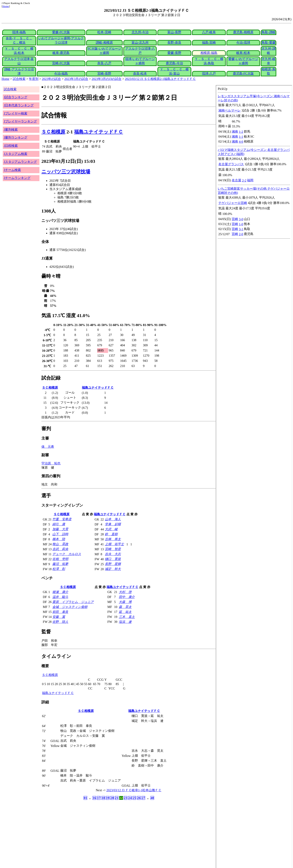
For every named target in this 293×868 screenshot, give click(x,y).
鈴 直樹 (111, 534)
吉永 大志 (113, 554)
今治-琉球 (243, 42)
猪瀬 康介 (60, 592)
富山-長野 (174, 32)
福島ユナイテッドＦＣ (99, 132)
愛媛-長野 (174, 53)
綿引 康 (59, 524)
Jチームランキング (17, 178)
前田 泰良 (60, 612)
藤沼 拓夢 (60, 564)
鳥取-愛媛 (268, 42)
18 (103, 798)
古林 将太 (113, 539)
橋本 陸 (59, 539)
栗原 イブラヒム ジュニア (73, 602)
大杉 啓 (125, 592)
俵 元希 (48, 447)
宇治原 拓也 (51, 463)
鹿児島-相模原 (243, 32)
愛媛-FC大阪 (61, 32)
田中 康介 (127, 597)
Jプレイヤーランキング (20, 121)
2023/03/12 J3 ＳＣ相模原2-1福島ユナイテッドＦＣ (160, 79)
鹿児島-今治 (174, 63)
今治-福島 (61, 73)
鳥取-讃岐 (268, 32)
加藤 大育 (60, 529)
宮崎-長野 (104, 73)
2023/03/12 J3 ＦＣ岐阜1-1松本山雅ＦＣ (134, 790)
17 (99, 798)
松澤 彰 (59, 569)
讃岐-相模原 (104, 42)
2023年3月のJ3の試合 (106, 79)
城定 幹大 (113, 569)
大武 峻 (111, 529)
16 (94, 798)
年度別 (34, 79)
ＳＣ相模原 (53, 132)
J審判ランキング (16, 137)
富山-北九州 (140, 42)
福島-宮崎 (209, 42)
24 (130, 798)
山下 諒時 (60, 534)
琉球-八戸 (209, 73)
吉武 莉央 (60, 549)
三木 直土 (127, 617)
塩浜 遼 (125, 622)
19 (108, 798)
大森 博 (125, 602)
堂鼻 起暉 (113, 524)
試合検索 (19, 79)
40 (152, 798)
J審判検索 (11, 130)
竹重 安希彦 (62, 519)
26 (139, 798)
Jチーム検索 (12, 170)
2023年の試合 (51, 79)
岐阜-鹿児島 (61, 53)
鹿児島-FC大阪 (243, 73)
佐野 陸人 (60, 622)
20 (112, 798)
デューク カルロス (67, 554)
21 (117, 798)
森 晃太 (125, 607)
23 (126, 798)
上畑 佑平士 (114, 544)
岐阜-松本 (243, 53)
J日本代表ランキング (19, 105)
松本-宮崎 (104, 32)
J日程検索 (11, 146)
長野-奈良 (174, 42)
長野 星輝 (113, 564)
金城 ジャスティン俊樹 (70, 607)
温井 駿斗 (60, 597)
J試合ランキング (16, 97)
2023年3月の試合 (76, 79)
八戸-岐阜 (209, 32)
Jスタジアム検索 (16, 154)
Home (6, 6)
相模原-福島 (209, 53)
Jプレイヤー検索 (16, 113)
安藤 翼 (59, 617)
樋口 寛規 (113, 559)
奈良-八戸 (104, 63)
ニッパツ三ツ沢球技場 (66, 172)
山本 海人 (113, 519)
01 (85, 798)
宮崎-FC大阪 (61, 63)
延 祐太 (125, 612)
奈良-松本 (140, 73)
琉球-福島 (19, 32)
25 (134, 798)
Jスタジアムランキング (20, 162)
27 (143, 798)
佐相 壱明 (60, 559)
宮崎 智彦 (113, 549)
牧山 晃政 (60, 544)
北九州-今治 (140, 32)
